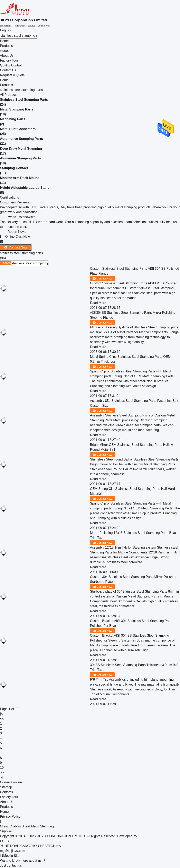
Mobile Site (10, 856)
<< (2, 719)
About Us (7, 56)
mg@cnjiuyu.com (13, 851)
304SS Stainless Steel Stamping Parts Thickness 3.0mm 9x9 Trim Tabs (134, 667)
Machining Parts (13, 119)
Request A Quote (12, 75)
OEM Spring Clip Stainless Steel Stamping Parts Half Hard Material (132, 491)
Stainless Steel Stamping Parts (24, 100)
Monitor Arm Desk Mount (19, 178)
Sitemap (6, 787)
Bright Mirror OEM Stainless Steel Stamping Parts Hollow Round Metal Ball (131, 447)
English (5, 30)
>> (2, 772)
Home (4, 41)
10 (2, 768)
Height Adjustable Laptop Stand (25, 188)
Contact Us (8, 70)
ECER (4, 841)
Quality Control (11, 65)
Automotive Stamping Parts (21, 139)
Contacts (6, 792)
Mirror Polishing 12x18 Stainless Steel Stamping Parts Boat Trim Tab (133, 535)
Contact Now (104, 279)
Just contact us (11, 865)
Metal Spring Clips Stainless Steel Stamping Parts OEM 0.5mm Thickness (130, 359)
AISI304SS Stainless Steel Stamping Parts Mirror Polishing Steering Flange (133, 315)
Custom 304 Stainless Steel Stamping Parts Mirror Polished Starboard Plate (133, 579)
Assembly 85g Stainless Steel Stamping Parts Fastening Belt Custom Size (134, 403)
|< (1, 714)
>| (1, 777)
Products (6, 46)
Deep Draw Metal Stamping (21, 149)
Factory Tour (9, 60)
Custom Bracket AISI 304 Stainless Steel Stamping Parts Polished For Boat (131, 623)
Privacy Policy (10, 817)
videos (5, 51)
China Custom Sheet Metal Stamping (27, 826)
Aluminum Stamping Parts (20, 158)
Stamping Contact (14, 168)
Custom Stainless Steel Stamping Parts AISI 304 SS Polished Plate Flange (135, 271)
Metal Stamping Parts (17, 109)
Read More (98, 303)
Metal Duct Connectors (18, 129)
